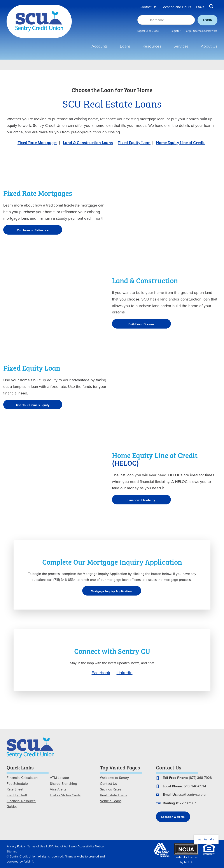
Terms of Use (36, 846)
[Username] (166, 20)
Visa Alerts (58, 789)
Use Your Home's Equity (33, 405)
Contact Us (148, 7)
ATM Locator (59, 778)
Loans (125, 46)
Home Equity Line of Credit (180, 142)
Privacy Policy (16, 846)
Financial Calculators (22, 778)
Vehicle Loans (111, 801)
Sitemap (12, 851)
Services (181, 46)
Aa (200, 840)
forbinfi (28, 861)
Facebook (101, 673)
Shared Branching (63, 783)
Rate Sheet (15, 789)
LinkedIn (125, 673)
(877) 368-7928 (200, 778)
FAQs (200, 7)
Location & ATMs (173, 817)
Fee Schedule (17, 783)
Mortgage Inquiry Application (112, 591)
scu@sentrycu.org (192, 794)
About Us (209, 46)
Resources (152, 46)
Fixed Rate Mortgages (37, 142)
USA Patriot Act (58, 846)
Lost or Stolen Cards (65, 795)
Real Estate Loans (113, 795)
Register (176, 31)
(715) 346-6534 (195, 786)
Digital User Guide (148, 31)
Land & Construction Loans (88, 142)
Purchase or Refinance (33, 230)
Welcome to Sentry (114, 778)
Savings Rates (111, 789)
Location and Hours (176, 7)
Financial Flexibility (141, 500)
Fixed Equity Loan (134, 142)
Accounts (100, 46)
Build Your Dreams (141, 324)
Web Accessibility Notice (87, 846)
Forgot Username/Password (201, 31)
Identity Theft (17, 795)
